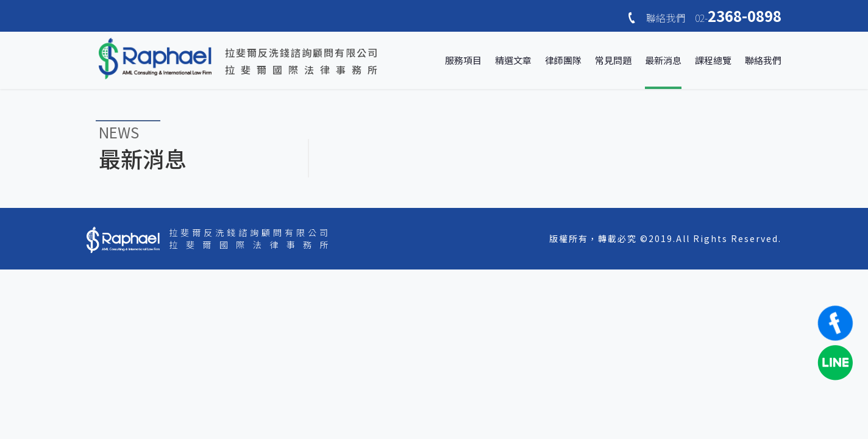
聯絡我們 (763, 60)
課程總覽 (713, 60)
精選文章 (513, 60)
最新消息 (663, 60)
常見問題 (613, 60)
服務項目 (463, 60)
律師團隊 (563, 60)
